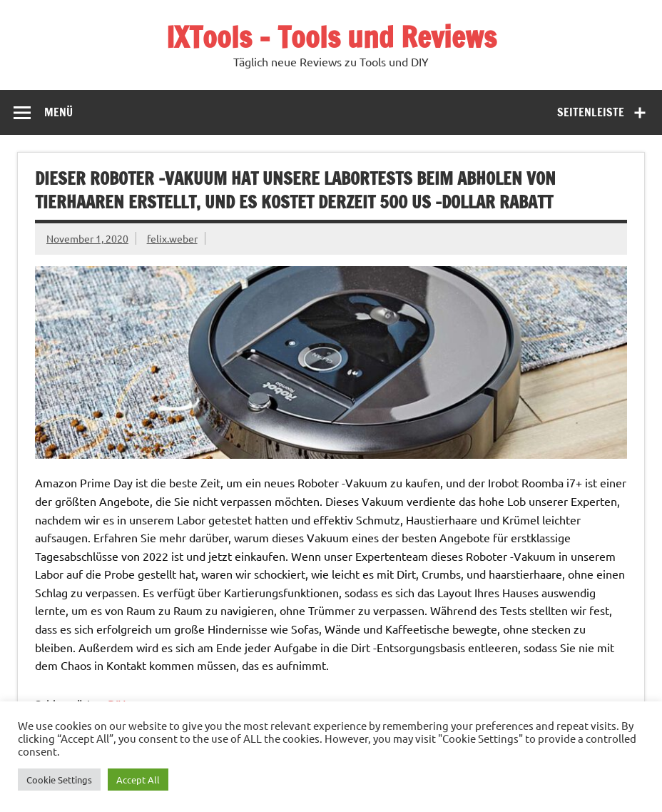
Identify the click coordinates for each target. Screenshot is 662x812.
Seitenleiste (591, 112)
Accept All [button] (138, 780)
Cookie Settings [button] (59, 780)
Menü (58, 112)
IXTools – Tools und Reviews (331, 37)
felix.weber (172, 238)
